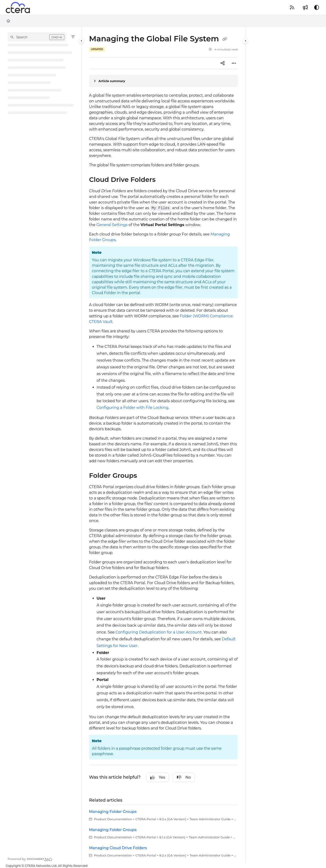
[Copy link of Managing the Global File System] (225, 39)
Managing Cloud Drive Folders (118, 848)
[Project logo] (18, 8)
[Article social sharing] (223, 63)
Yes (158, 777)
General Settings (112, 225)
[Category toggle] (81, 41)
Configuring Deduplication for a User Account (159, 632)
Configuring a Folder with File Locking (132, 408)
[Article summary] (163, 81)
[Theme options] (317, 8)
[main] (163, 445)
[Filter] (73, 37)
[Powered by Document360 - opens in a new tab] (30, 859)
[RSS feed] (292, 8)
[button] (37, 37)
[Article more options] (234, 63)
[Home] (8, 21)
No (184, 777)
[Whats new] (305, 8)
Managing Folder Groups (113, 812)
